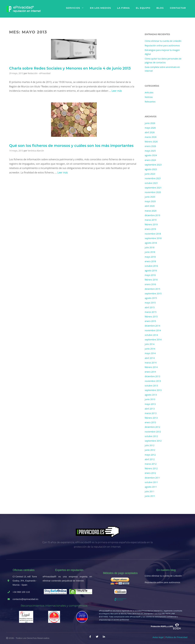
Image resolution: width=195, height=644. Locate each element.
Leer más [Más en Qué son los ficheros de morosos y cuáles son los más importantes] (63, 172)
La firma (123, 8)
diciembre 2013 (152, 376)
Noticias (149, 97)
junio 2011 (150, 496)
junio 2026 (150, 123)
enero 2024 (150, 160)
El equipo (143, 8)
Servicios (76, 8)
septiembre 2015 (153, 293)
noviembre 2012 (153, 432)
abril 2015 (150, 307)
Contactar (178, 8)
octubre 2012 (151, 436)
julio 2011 (150, 491)
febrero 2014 (151, 367)
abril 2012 (150, 459)
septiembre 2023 (153, 165)
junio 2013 (150, 399)
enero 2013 (150, 422)
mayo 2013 (150, 404)
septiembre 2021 (153, 188)
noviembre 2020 (153, 192)
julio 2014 (150, 344)
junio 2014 (150, 349)
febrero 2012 (151, 468)
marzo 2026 (151, 137)
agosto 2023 (151, 169)
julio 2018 (150, 247)
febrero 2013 (151, 418)
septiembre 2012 (153, 441)
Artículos (149, 92)
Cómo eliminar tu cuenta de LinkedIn (163, 41)
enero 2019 (150, 229)
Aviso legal (158, 637)
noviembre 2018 (153, 234)
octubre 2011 (151, 482)
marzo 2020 (151, 211)
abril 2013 (150, 409)
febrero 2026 (151, 142)
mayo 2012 (150, 455)
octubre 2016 (151, 266)
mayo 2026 (150, 128)
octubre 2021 (151, 183)
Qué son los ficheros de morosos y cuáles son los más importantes (71, 146)
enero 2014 (150, 372)
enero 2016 (150, 284)
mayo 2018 (150, 257)
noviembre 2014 (153, 330)
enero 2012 (150, 473)
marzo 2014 (151, 363)
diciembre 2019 (152, 215)
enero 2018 (150, 261)
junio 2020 (150, 197)
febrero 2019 (151, 224)
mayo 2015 (150, 303)
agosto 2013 (151, 395)
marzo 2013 (151, 413)
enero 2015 (150, 321)
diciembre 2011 (152, 478)
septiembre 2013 (153, 390)
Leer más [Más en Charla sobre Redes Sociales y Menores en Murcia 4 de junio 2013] (117, 91)
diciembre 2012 (152, 427)
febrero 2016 (151, 280)
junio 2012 (150, 450)
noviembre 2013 (153, 381)
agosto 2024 (151, 155)
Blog (160, 8)
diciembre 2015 (152, 289)
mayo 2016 (150, 275)
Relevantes (150, 102)
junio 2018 (150, 252)
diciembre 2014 (152, 326)
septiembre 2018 (153, 238)
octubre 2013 (151, 386)
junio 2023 (150, 174)
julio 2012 (150, 445)
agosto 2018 (151, 243)
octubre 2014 (151, 335)
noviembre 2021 (153, 178)
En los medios (100, 8)
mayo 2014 (150, 353)
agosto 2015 (151, 298)
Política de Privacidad (176, 637)
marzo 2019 (151, 220)
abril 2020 (150, 206)
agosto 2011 (151, 487)
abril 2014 (150, 358)
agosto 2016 (151, 270)
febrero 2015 (151, 317)
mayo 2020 (150, 201)
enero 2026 (150, 146)
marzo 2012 (151, 464)
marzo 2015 (151, 312)
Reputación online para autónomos (162, 46)
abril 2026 (150, 132)
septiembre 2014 (153, 340)
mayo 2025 (150, 151)
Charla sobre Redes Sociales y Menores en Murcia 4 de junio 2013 (70, 68)
